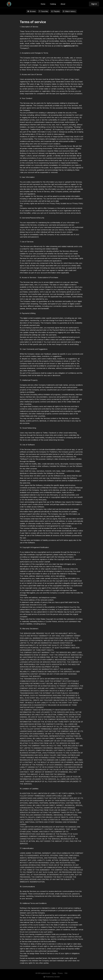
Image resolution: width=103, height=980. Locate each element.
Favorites (43, 11)
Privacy (60, 973)
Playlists (55, 11)
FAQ (66, 973)
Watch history (69, 11)
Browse (31, 11)
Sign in (94, 4)
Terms (54, 973)
